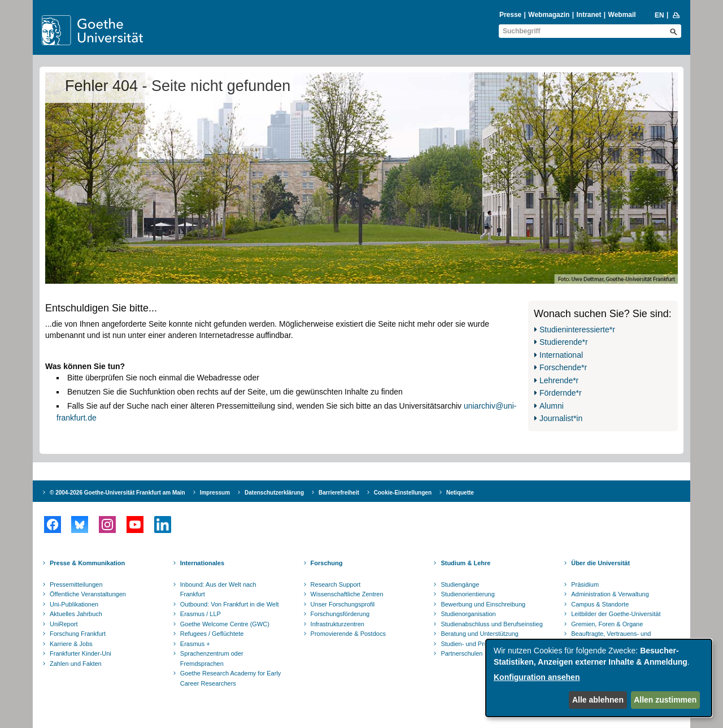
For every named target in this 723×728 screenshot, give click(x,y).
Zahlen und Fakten (76, 664)
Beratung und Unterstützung (480, 634)
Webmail (622, 15)
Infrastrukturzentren (337, 624)
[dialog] (599, 678)
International (561, 355)
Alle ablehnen (598, 700)
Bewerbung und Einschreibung (483, 604)
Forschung (327, 563)
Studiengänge (460, 584)
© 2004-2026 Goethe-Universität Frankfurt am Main (117, 493)
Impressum (215, 493)
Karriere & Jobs (71, 644)
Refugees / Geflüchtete (212, 634)
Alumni (552, 406)
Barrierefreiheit (339, 493)
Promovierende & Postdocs (348, 634)
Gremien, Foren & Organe (607, 624)
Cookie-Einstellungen (403, 493)
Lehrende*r (559, 380)
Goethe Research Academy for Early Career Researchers (231, 678)
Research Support (336, 584)
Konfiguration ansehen (537, 677)
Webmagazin (549, 15)
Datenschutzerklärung (274, 493)
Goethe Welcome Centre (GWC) (225, 624)
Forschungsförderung (340, 614)
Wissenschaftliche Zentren (347, 594)
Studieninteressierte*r (577, 330)
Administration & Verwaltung (610, 594)
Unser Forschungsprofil (343, 604)
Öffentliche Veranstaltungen (88, 594)
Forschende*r (563, 367)
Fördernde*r (561, 393)
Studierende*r (564, 342)
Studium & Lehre (465, 563)
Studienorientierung (467, 594)
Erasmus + (195, 644)
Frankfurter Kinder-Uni (80, 653)
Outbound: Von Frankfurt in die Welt (230, 604)
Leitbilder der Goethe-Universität (616, 614)
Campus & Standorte (600, 604)
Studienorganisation (468, 614)
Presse (510, 15)
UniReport (64, 624)
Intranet (589, 15)
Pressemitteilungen (76, 584)
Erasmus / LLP (201, 614)
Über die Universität (600, 563)
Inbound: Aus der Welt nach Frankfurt (218, 590)
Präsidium (585, 584)
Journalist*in (561, 418)
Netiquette (460, 493)
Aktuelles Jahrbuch (76, 614)
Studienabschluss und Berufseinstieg (491, 624)
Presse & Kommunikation (87, 563)
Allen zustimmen (665, 700)
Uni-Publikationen (74, 604)
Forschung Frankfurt (78, 634)
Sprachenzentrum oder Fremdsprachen (212, 658)
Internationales (202, 563)
